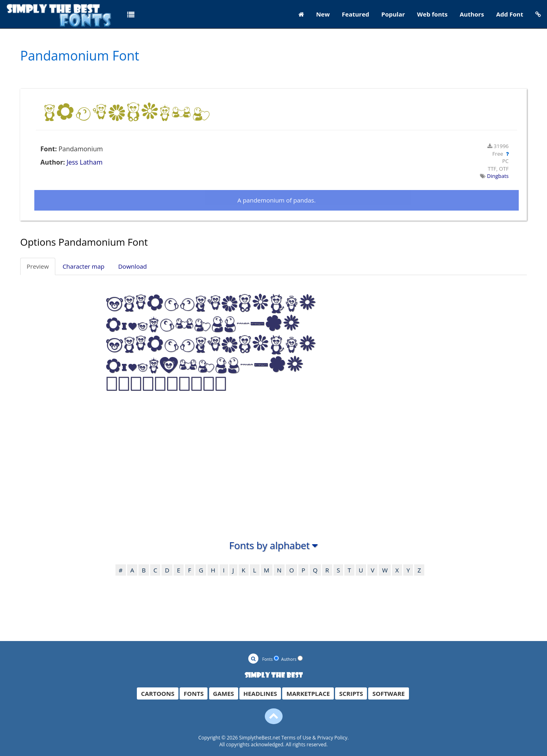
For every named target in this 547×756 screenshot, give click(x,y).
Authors (472, 14)
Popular (393, 14)
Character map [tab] (84, 266)
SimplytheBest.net (260, 738)
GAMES (224, 693)
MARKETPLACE (308, 693)
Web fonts (432, 14)
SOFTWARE (388, 693)
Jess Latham (85, 162)
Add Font (510, 14)
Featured (356, 14)
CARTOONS (158, 693)
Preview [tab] (38, 266)
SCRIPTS (351, 693)
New (323, 14)
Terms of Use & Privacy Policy (314, 738)
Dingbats (498, 176)
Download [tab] (133, 266)
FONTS (194, 693)
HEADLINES (260, 693)
